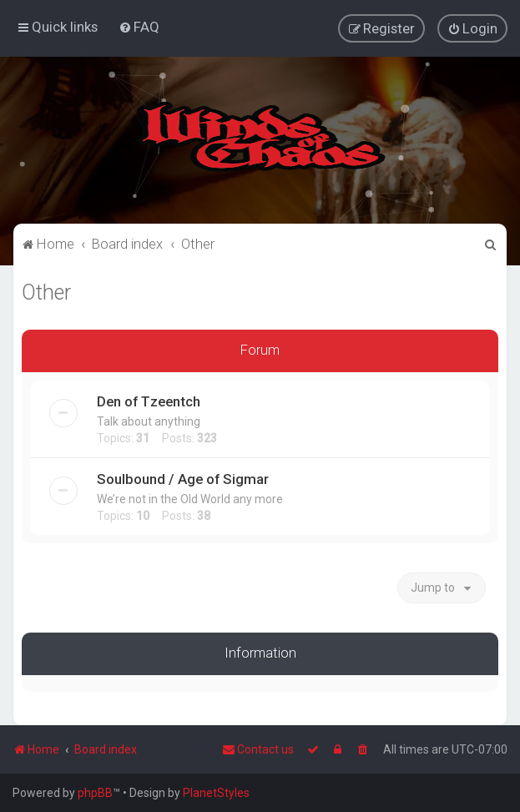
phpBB (95, 793)
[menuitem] (139, 27)
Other (46, 292)
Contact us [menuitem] (258, 749)
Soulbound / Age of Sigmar (183, 478)
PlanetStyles (216, 793)
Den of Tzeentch (149, 401)
